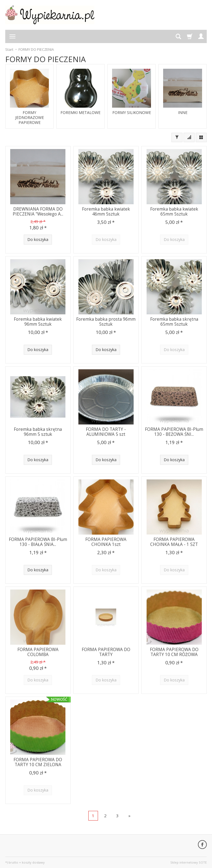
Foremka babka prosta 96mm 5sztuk (106, 322)
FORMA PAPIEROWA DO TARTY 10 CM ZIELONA (38, 762)
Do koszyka (38, 239)
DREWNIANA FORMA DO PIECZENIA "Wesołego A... (38, 212)
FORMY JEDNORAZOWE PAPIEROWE (30, 118)
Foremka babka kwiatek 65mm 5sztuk (174, 212)
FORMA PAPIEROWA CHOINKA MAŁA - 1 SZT (174, 542)
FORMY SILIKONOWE (132, 113)
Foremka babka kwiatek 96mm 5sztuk (38, 322)
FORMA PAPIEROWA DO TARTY (106, 652)
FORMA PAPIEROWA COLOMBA (38, 652)
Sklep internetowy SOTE (189, 862)
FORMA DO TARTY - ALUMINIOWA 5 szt (106, 432)
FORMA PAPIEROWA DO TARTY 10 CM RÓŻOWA (174, 652)
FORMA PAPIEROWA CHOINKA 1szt (106, 542)
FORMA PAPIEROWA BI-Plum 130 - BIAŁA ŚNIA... (38, 542)
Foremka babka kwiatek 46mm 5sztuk (106, 212)
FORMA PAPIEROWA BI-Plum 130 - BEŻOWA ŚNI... (174, 432)
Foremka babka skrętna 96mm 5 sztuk (38, 432)
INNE (183, 113)
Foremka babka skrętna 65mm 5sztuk (174, 322)
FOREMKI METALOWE (80, 113)
